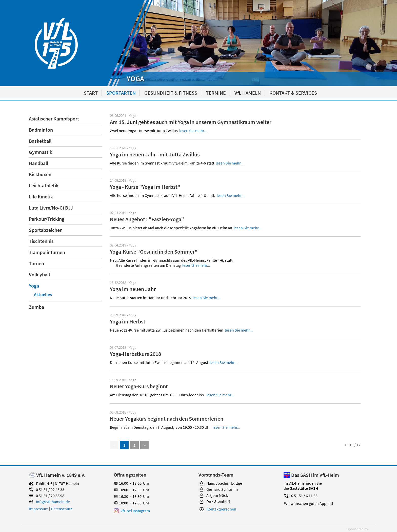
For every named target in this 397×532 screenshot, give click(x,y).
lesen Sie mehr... (193, 131)
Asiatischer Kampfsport (54, 119)
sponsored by (358, 529)
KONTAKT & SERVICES (293, 93)
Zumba (36, 307)
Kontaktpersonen (221, 509)
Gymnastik (41, 152)
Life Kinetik (41, 197)
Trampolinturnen (47, 252)
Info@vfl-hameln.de (53, 502)
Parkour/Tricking (47, 219)
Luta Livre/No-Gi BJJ (51, 208)
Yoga (34, 286)
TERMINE (216, 93)
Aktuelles (43, 294)
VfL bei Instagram (135, 511)
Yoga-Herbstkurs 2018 (135, 354)
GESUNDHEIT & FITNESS (171, 93)
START (91, 93)
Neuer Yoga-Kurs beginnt (139, 386)
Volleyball (39, 274)
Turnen (36, 263)
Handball (38, 163)
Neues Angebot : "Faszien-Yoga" (147, 219)
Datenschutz (62, 509)
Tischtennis (41, 241)
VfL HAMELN (248, 93)
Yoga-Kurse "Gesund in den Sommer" (154, 252)
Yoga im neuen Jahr (133, 289)
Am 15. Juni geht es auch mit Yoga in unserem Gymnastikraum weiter (191, 122)
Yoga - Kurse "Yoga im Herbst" (145, 187)
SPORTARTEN (121, 93)
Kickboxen (40, 174)
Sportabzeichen (46, 230)
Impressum (39, 509)
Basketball (40, 141)
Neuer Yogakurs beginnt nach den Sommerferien (167, 419)
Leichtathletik (44, 185)
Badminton (41, 130)
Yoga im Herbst (128, 321)
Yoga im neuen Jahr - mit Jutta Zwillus (155, 154)
